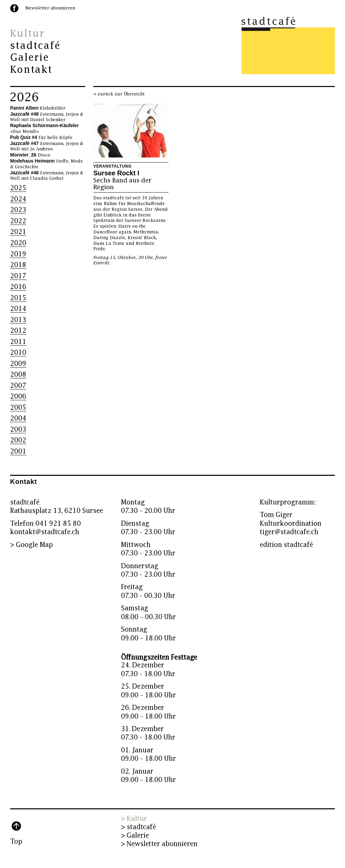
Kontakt (31, 70)
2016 (18, 287)
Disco (30, 155)
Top (16, 842)
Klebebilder (38, 108)
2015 (18, 298)
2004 (18, 418)
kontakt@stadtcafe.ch (45, 532)
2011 (18, 342)
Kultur (27, 34)
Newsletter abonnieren (50, 8)
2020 (18, 243)
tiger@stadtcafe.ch (289, 532)
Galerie (30, 58)
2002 (18, 440)
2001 (18, 451)
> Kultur (134, 819)
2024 (18, 199)
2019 (18, 254)
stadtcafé (36, 46)
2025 (18, 188)
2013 (18, 320)
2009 (18, 364)
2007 (18, 386)
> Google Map (32, 545)
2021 (18, 232)
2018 (18, 265)
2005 (18, 408)
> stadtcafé (138, 827)
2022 (18, 221)
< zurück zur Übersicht (119, 94)
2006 (18, 396)
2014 (18, 309)
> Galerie (135, 835)
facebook (14, 8)
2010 (18, 353)
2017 (18, 276)
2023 (18, 210)
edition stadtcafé (286, 545)
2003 (18, 429)
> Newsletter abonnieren (159, 844)
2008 (18, 374)
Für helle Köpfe (41, 138)
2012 (18, 331)
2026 (24, 97)
